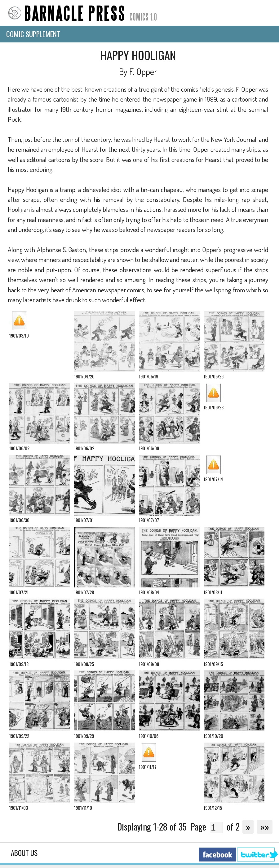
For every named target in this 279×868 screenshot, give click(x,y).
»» (265, 827)
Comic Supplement (33, 34)
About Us (24, 853)
